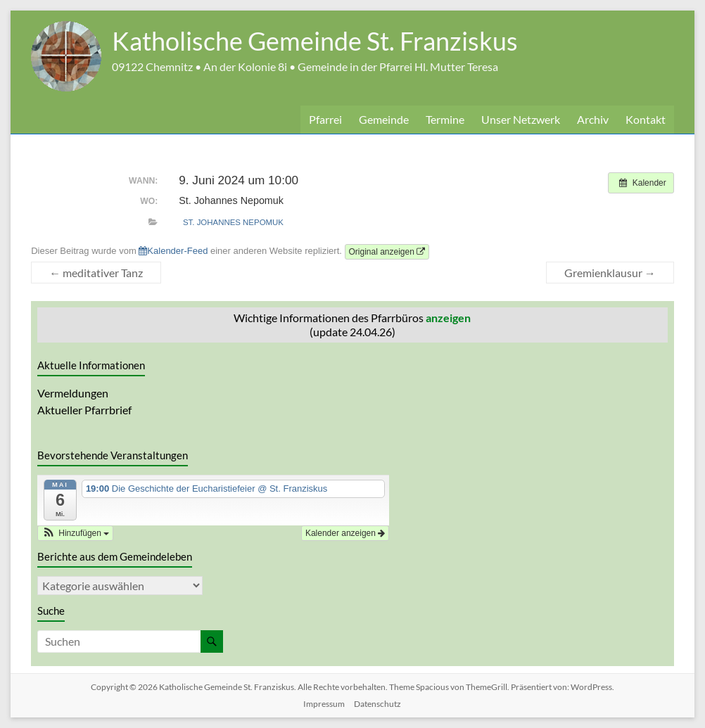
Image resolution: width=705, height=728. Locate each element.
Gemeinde (384, 119)
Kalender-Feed (173, 251)
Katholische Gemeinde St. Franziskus (315, 41)
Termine (445, 119)
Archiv (593, 119)
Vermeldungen (73, 393)
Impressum (324, 704)
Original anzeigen (387, 252)
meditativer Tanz (96, 273)
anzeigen (448, 318)
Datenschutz (377, 704)
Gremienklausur (610, 273)
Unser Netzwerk (521, 119)
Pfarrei (325, 119)
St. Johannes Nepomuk (233, 222)
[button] (75, 533)
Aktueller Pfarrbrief (84, 410)
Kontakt (646, 119)
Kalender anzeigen (345, 533)
